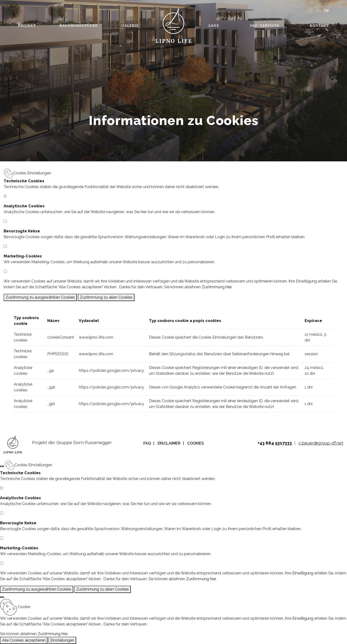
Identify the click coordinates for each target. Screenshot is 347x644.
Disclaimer (169, 443)
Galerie (130, 26)
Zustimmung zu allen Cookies (106, 297)
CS (311, 11)
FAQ (147, 443)
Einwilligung (306, 281)
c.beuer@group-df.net (321, 443)
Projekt (27, 26)
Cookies (196, 443)
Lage (214, 26)
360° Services (264, 26)
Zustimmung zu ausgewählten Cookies (40, 297)
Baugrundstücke (79, 26)
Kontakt (319, 26)
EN (318, 11)
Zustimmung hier (217, 287)
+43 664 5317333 (275, 443)
